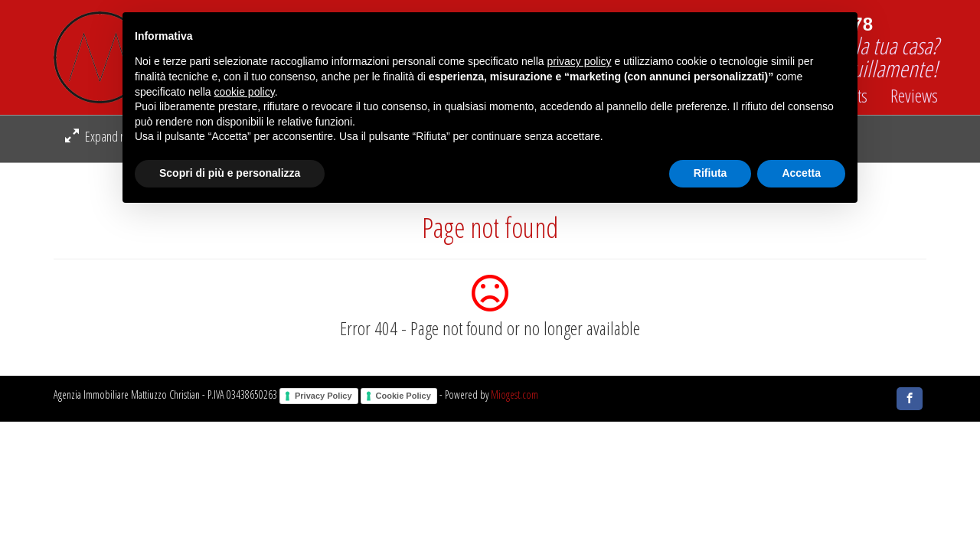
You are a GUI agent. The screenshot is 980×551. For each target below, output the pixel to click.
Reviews (914, 96)
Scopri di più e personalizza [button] (230, 173)
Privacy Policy (323, 396)
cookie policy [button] (245, 92)
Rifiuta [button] (710, 173)
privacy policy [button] (580, 61)
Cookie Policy (403, 396)
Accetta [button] (801, 173)
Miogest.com (514, 395)
